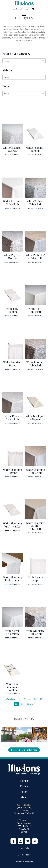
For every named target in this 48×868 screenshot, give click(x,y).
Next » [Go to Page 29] (30, 704)
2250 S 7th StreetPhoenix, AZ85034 (24, 829)
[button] (9, 735)
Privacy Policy (24, 848)
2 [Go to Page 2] (24, 699)
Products (24, 781)
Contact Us (17, 9)
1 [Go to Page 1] (19, 699)
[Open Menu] (24, 14)
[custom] (28, 841)
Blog (24, 792)
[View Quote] (33, 9)
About (24, 797)
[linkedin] (35, 841)
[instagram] (20, 841)
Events (24, 786)
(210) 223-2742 (24, 807)
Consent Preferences (24, 861)
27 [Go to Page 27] (41, 699)
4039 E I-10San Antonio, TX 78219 (24, 812)
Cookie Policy (24, 855)
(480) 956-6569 (24, 823)
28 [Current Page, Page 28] (16, 704)
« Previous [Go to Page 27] (10, 699)
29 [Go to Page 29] (22, 704)
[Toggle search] (27, 9)
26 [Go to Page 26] (35, 699)
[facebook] (13, 841)
